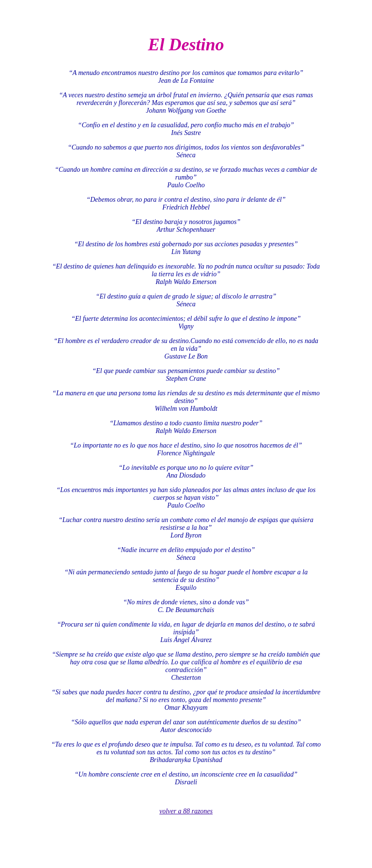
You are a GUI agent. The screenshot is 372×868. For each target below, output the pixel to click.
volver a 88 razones (186, 811)
